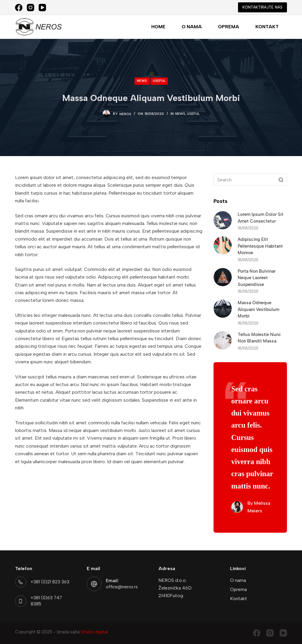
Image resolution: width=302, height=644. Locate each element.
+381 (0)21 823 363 (50, 582)
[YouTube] (42, 8)
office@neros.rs (122, 587)
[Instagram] (31, 8)
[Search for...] (250, 180)
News (142, 81)
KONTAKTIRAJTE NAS (262, 7)
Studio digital (94, 632)
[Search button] (281, 180)
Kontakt (267, 27)
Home (158, 27)
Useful (159, 81)
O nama (192, 27)
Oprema (229, 27)
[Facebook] (19, 8)
